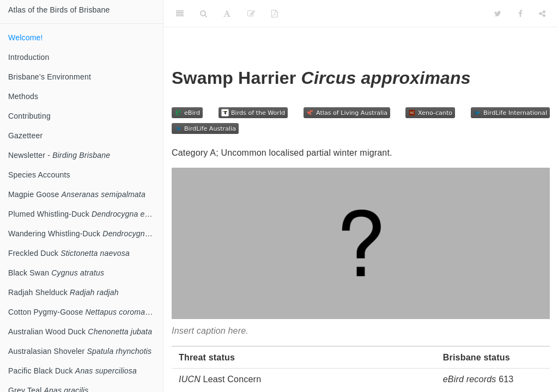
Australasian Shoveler (80, 351)
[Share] (542, 14)
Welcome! (26, 38)
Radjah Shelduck (63, 292)
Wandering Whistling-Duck (86, 234)
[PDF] (275, 14)
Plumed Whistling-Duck (85, 214)
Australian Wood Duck (80, 332)
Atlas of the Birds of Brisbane (59, 10)
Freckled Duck (69, 253)
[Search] (204, 14)
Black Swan (56, 273)
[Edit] (251, 14)
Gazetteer (25, 136)
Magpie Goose (77, 194)
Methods (23, 96)
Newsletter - (59, 155)
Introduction (29, 57)
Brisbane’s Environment (50, 77)
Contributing (29, 116)
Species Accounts (39, 175)
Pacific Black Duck (72, 371)
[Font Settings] (227, 14)
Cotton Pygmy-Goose (86, 312)
